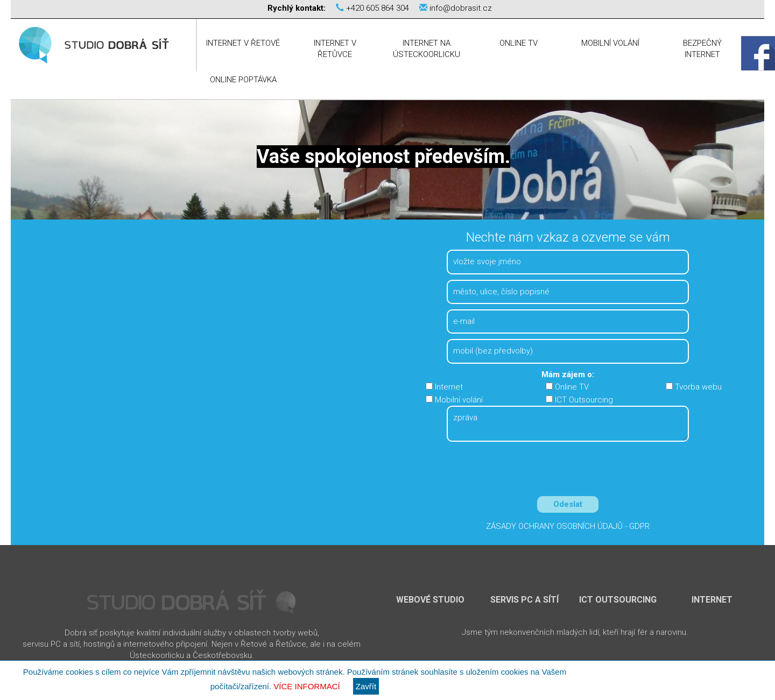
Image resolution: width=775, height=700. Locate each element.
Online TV (519, 43)
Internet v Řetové (243, 43)
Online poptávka (243, 80)
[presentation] (568, 471)
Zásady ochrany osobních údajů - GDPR (568, 526)
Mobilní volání (610, 43)
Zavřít (366, 686)
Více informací (307, 686)
